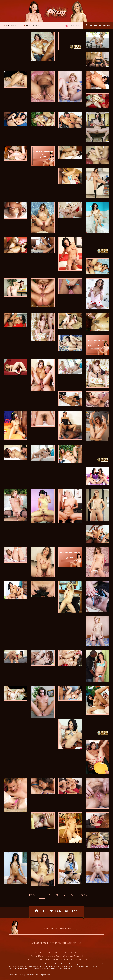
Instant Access (65, 953)
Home (37, 953)
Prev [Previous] (32, 895)
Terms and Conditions (39, 956)
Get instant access (99, 25)
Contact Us (78, 956)
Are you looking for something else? (54, 943)
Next (82, 895)
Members (44, 953)
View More (75, 953)
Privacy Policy (82, 959)
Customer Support (55, 956)
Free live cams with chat (58, 929)
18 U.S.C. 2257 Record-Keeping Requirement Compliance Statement (52, 959)
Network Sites (12, 26)
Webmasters (68, 956)
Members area (32, 26)
